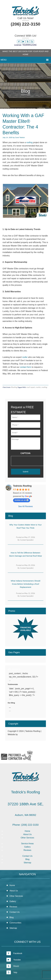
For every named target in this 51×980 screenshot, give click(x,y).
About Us (27, 834)
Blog (27, 859)
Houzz (13, 966)
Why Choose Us (14, 669)
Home (27, 831)
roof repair (31, 387)
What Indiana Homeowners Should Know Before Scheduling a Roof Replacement (26, 584)
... (10, 707)
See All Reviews (25, 506)
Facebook (14, 953)
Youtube (14, 960)
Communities (15, 923)
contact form (26, 367)
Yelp (12, 972)
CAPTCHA (25, 453)
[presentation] (30, 461)
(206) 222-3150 (25, 24)
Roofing (14, 387)
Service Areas (27, 844)
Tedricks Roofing (22, 486)
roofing (29, 142)
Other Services (27, 838)
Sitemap (27, 863)
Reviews (27, 850)
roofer (25, 357)
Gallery (27, 847)
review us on (22, 500)
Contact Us (27, 856)
